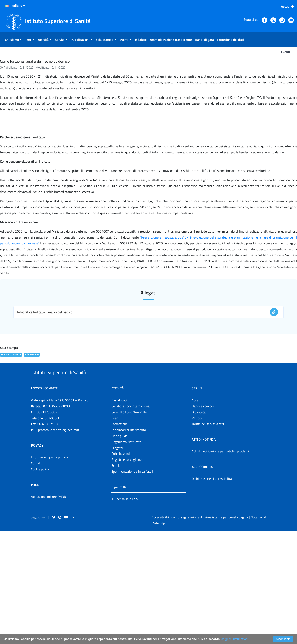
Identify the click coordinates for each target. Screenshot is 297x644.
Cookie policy (40, 582)
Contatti (37, 576)
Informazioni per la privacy (49, 570)
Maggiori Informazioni (234, 639)
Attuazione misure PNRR (48, 609)
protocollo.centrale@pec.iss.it (59, 542)
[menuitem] (13, 40)
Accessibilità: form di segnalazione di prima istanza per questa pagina (200, 630)
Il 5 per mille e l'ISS (125, 611)
